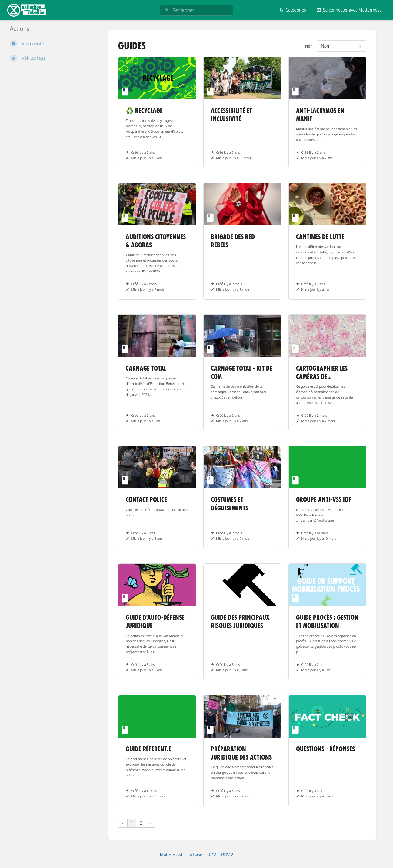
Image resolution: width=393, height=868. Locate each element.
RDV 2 (227, 855)
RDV (212, 855)
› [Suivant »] (150, 823)
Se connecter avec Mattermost (349, 10)
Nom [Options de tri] (326, 46)
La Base (195, 855)
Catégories (293, 10)
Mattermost (171, 855)
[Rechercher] (167, 10)
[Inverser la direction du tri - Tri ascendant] (360, 46)
